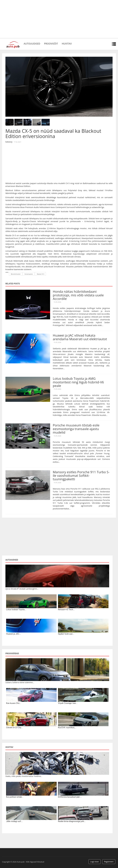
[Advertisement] (59, 19)
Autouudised (33, 43)
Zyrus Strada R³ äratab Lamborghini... (22, 589)
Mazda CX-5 (41, 274)
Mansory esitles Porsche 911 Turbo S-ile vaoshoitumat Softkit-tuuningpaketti (81, 476)
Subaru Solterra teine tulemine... (20, 682)
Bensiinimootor (16, 274)
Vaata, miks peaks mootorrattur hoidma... (24, 776)
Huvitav (73, 43)
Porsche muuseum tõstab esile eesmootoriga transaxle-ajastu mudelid (76, 429)
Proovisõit (55, 43)
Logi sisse (95, 862)
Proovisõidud (12, 654)
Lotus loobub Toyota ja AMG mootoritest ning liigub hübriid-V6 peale (78, 382)
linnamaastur (29, 274)
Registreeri (109, 862)
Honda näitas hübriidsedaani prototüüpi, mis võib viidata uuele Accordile (78, 295)
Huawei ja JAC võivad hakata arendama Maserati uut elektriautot (80, 337)
